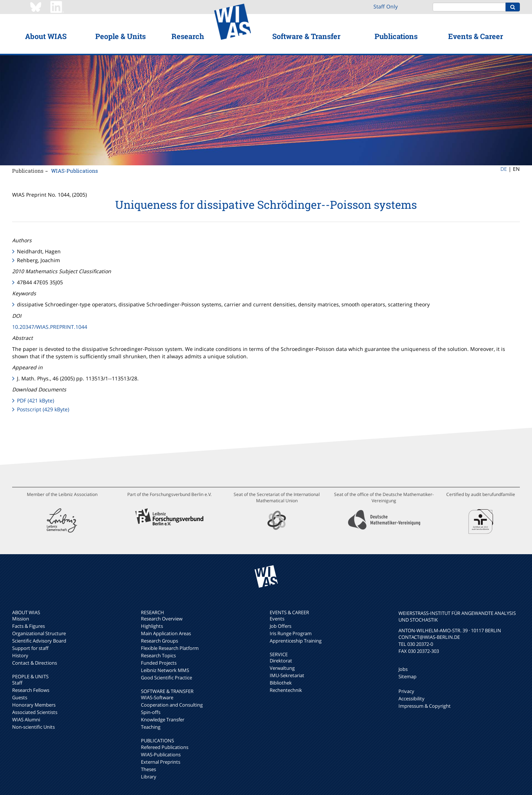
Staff (17, 683)
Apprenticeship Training (296, 641)
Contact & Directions (35, 663)
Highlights (152, 626)
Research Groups (159, 641)
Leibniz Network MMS (165, 670)
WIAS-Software (157, 697)
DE (504, 169)
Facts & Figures (29, 626)
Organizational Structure (39, 633)
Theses (148, 769)
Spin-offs (151, 712)
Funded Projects (159, 663)
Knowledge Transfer (163, 720)
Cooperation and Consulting (172, 705)
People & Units (120, 36)
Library (149, 777)
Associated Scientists (35, 712)
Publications (396, 36)
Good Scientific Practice (166, 678)
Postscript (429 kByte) (43, 409)
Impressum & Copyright (425, 706)
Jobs (403, 669)
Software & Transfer (306, 36)
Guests (20, 697)
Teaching (151, 727)
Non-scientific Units (33, 727)
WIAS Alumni (26, 720)
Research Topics (158, 655)
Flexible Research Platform (170, 648)
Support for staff (30, 648)
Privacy (406, 691)
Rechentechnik (286, 690)
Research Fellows (31, 690)
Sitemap (407, 676)
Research (188, 36)
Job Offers (281, 626)
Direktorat (281, 661)
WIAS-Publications (75, 171)
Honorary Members (34, 705)
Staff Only (386, 6)
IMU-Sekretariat (287, 675)
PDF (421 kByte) (36, 400)
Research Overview (162, 619)
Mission (21, 619)
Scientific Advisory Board (39, 641)
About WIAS (46, 36)
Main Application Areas (166, 633)
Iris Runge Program (291, 633)
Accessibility (412, 699)
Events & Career (476, 36)
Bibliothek (281, 683)
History (20, 655)
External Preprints (161, 762)
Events (277, 619)
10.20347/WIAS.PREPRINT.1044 (50, 327)
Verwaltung (282, 668)
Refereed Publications (165, 747)
